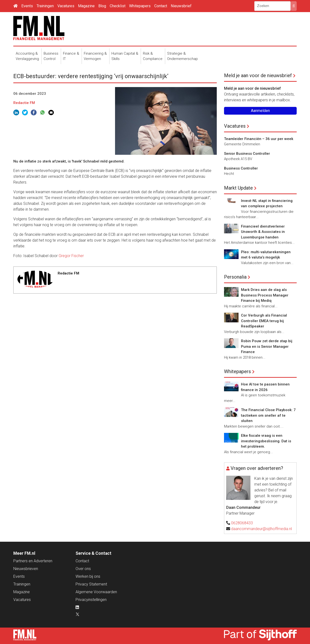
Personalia (235, 277)
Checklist (118, 6)
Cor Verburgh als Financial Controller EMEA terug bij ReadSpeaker (264, 321)
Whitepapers (140, 6)
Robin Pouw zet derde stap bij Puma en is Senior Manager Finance (267, 346)
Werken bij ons (88, 576)
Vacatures (66, 6)
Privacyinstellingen (91, 600)
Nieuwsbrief (181, 6)
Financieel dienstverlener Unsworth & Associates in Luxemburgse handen (263, 232)
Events (27, 6)
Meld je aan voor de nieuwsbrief (258, 75)
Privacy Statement (91, 584)
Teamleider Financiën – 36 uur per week (259, 139)
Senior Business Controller (247, 154)
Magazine (86, 6)
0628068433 (242, 523)
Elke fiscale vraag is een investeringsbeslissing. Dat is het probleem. (266, 441)
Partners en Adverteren (33, 561)
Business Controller (241, 168)
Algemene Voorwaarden (96, 592)
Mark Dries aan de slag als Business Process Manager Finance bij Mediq (265, 295)
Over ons (83, 569)
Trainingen (45, 6)
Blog (102, 6)
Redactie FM (24, 103)
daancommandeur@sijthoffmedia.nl (261, 529)
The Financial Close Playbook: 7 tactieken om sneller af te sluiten (268, 415)
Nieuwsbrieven (26, 569)
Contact (161, 6)
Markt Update (238, 188)
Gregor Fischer (71, 256)
